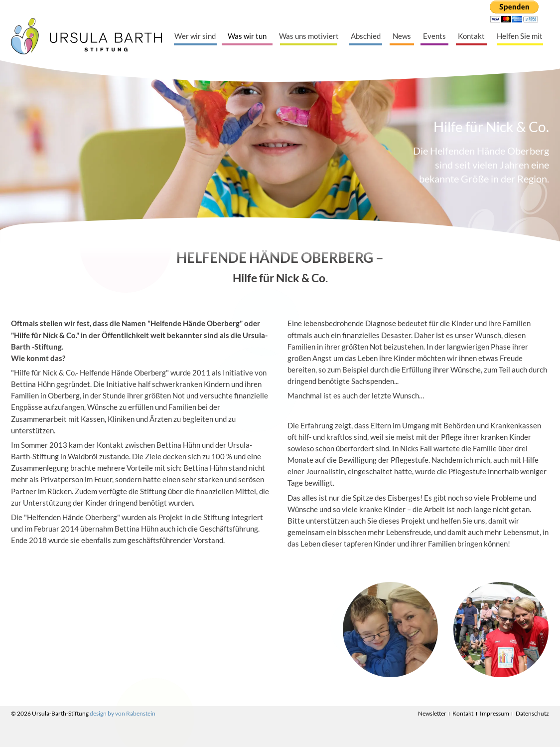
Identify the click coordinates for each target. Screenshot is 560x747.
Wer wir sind (195, 36)
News (402, 36)
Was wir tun (247, 36)
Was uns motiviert (309, 36)
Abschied (366, 36)
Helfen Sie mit (520, 36)
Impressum (494, 713)
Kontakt (471, 36)
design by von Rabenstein (123, 713)
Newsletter (432, 713)
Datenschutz (532, 713)
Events (434, 36)
